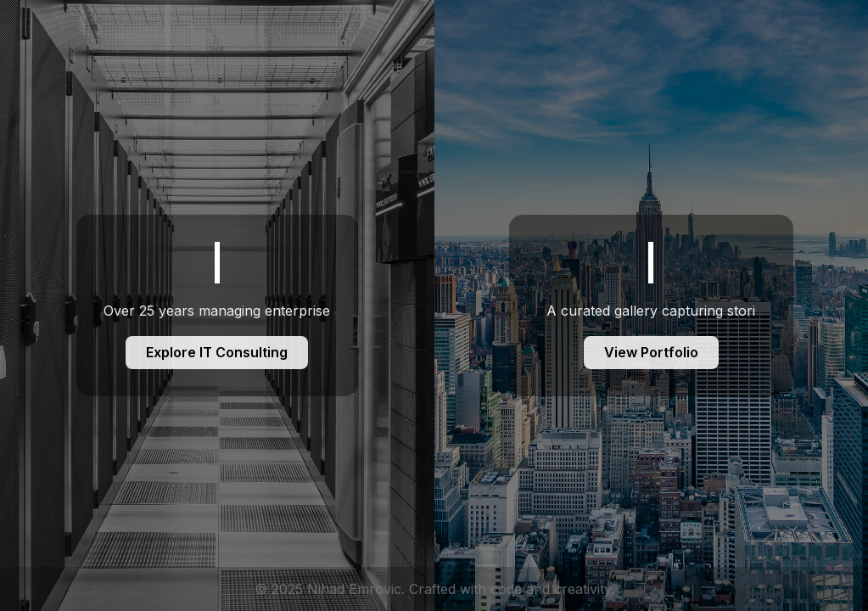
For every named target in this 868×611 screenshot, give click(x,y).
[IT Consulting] (217, 305)
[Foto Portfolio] (652, 305)
